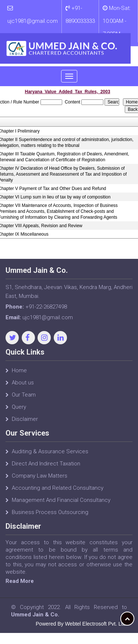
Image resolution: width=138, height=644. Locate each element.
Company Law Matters (40, 479)
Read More (23, 581)
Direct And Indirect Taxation (46, 467)
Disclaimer (25, 423)
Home (19, 374)
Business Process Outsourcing (50, 516)
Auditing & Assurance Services (50, 455)
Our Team (24, 398)
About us (23, 386)
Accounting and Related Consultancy (58, 492)
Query (19, 411)
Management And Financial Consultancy (61, 504)
